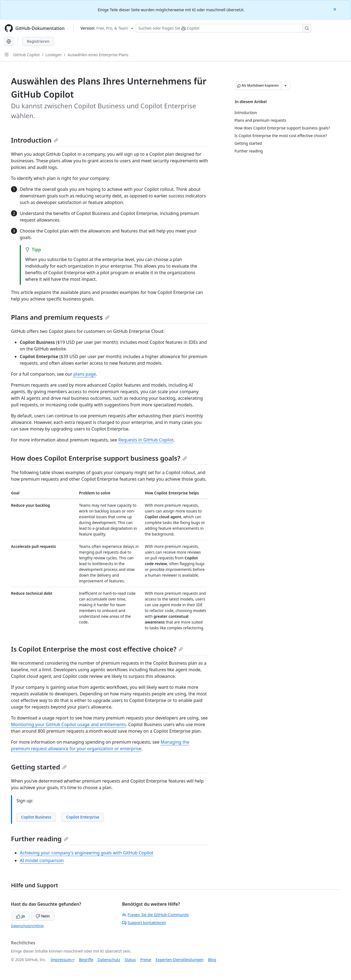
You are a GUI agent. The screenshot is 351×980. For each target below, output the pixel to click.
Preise (146, 960)
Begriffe (86, 960)
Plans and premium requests (60, 317)
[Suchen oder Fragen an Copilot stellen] (223, 28)
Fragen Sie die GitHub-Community (155, 915)
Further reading (40, 839)
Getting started (39, 767)
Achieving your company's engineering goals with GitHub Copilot (87, 853)
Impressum (61, 960)
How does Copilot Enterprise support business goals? (99, 458)
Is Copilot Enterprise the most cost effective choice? (97, 649)
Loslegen (54, 55)
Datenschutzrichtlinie (27, 926)
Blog (212, 960)
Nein (43, 916)
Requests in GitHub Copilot (146, 440)
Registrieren (38, 41)
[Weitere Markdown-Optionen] (285, 86)
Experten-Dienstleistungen (179, 960)
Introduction (35, 140)
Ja (21, 916)
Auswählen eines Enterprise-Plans (98, 55)
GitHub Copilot (26, 55)
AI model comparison (42, 860)
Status (130, 960)
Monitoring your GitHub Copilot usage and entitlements (68, 724)
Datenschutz (109, 960)
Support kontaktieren (144, 923)
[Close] (335, 9)
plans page (84, 374)
